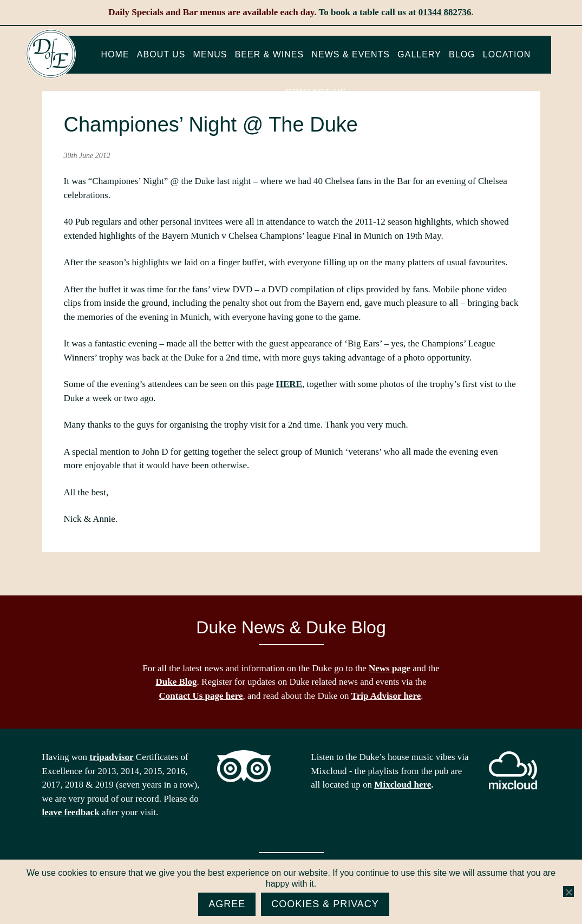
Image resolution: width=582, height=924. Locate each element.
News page (390, 668)
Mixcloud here (403, 785)
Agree (227, 904)
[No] (568, 892)
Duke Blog (176, 682)
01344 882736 (445, 12)
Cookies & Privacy (325, 904)
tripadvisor (111, 757)
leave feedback (71, 812)
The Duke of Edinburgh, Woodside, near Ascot (51, 54)
